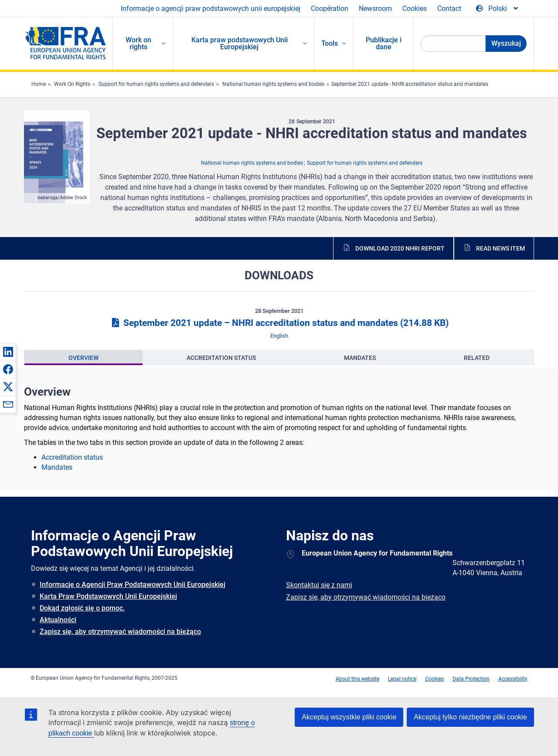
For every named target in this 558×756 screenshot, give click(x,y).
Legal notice (402, 679)
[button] (8, 352)
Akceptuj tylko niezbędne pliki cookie (470, 717)
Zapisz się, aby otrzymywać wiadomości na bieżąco (120, 632)
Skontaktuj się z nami (319, 585)
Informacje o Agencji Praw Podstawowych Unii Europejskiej (133, 585)
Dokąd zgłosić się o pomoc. (82, 608)
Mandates (57, 467)
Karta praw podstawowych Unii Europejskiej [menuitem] (240, 43)
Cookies (415, 8)
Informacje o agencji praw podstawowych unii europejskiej (211, 8)
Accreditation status (72, 457)
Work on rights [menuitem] (138, 43)
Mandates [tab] (360, 358)
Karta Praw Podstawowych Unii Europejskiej (108, 596)
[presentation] (83, 358)
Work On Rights (72, 84)
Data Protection (471, 679)
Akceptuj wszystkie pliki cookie (349, 717)
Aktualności (58, 620)
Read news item (500, 248)
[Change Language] (498, 9)
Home (39, 84)
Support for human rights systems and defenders (156, 84)
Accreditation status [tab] (221, 358)
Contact (449, 8)
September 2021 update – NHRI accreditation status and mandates (279, 323)
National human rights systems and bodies (273, 84)
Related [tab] (477, 358)
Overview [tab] (83, 358)
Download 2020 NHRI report (400, 248)
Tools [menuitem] (330, 43)
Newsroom (375, 8)
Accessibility (513, 679)
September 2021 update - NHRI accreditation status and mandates (410, 84)
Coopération (330, 8)
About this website (357, 679)
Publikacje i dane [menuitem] (384, 43)
